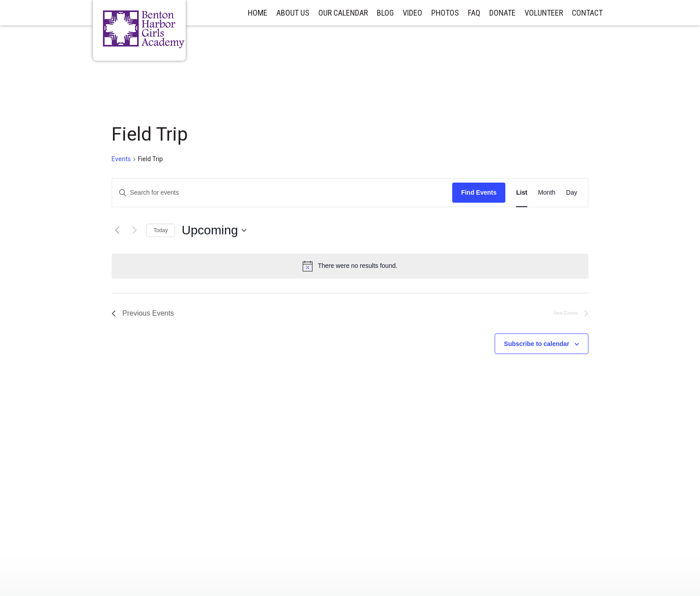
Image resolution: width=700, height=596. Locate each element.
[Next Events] (134, 230)
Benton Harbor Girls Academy (144, 29)
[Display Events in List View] (522, 193)
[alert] (350, 266)
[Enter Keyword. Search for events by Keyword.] (282, 193)
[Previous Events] (117, 230)
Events (121, 159)
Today (161, 230)
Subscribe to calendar (537, 344)
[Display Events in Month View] (547, 193)
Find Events (479, 192)
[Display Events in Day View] (572, 193)
